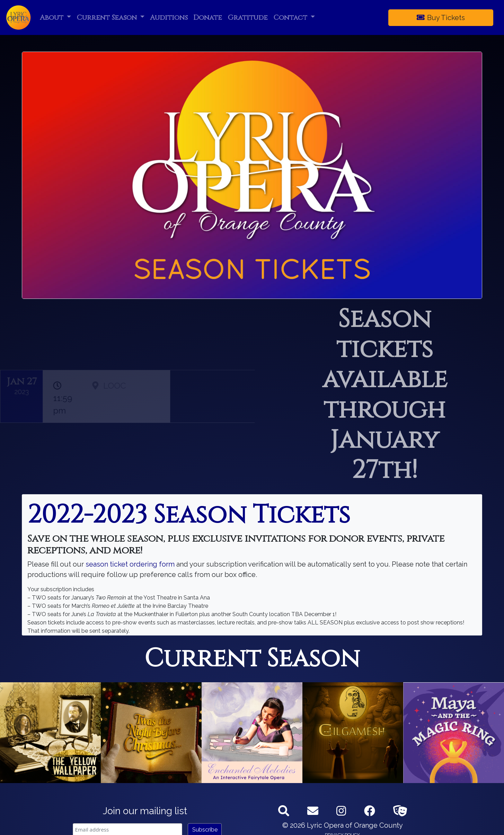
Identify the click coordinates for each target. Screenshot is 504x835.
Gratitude (248, 17)
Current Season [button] (108, 17)
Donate (208, 17)
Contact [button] (291, 17)
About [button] (52, 17)
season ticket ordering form (129, 564)
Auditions (169, 17)
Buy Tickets (441, 18)
